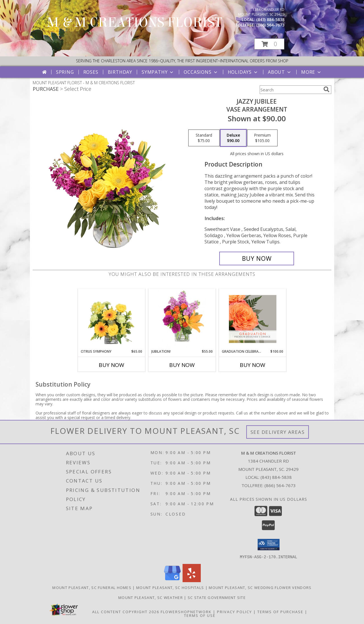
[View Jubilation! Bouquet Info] (182, 319)
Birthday (120, 72)
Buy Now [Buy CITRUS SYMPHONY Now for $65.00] (111, 365)
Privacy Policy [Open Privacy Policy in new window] (234, 611)
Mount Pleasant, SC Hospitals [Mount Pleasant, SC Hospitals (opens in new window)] (170, 587)
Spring (65, 72)
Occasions (201, 72)
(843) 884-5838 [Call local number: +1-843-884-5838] (270, 19)
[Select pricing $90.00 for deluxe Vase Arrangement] (233, 138)
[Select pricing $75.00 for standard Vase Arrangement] (204, 138)
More (312, 72)
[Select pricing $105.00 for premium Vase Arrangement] (262, 138)
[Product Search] (290, 90)
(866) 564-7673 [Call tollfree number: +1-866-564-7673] (270, 25)
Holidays (243, 72)
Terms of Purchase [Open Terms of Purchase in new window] (280, 611)
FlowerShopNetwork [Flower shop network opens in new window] (186, 611)
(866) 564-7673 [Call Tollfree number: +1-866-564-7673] (280, 485)
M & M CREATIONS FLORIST (135, 22)
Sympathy (158, 72)
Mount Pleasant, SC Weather (151, 597)
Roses (91, 72)
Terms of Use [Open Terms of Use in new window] (200, 615)
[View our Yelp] (192, 580)
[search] (326, 89)
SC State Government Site (217, 597)
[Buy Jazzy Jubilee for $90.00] (257, 258)
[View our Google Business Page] (172, 580)
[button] (269, 44)
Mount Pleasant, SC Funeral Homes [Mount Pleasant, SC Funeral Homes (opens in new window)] (92, 587)
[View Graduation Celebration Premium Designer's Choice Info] (253, 319)
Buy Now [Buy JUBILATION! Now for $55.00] (182, 365)
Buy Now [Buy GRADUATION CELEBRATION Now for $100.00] (253, 365)
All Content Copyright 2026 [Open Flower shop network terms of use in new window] (126, 611)
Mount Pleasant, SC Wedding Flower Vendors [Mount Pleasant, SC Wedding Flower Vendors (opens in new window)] (260, 587)
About (280, 72)
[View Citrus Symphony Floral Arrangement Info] (112, 319)
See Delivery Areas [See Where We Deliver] (278, 432)
